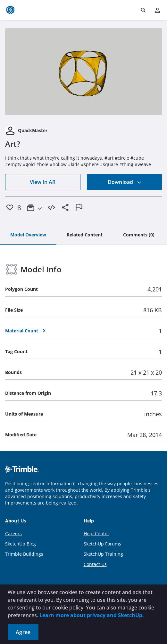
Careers (13, 533)
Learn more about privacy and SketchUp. (92, 615)
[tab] (28, 235)
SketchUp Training (103, 554)
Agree (23, 632)
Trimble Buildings (24, 554)
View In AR (43, 182)
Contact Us (95, 564)
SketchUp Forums (102, 544)
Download (125, 182)
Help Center (96, 533)
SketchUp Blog (21, 544)
